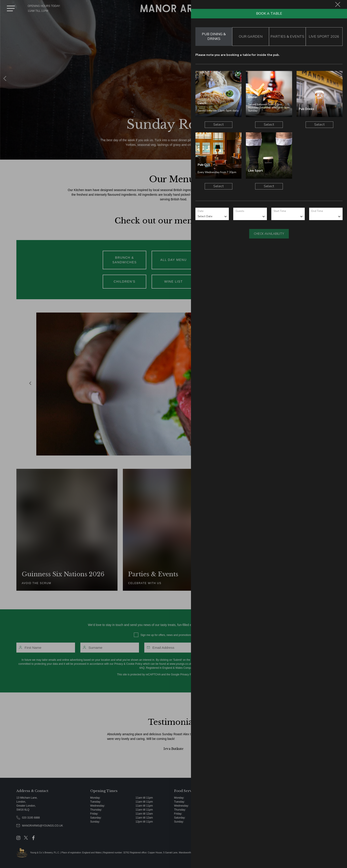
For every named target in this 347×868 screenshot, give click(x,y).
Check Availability (269, 234)
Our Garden (251, 37)
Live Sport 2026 (324, 37)
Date (200, 211)
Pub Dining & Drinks (214, 36)
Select (219, 125)
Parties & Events (287, 37)
